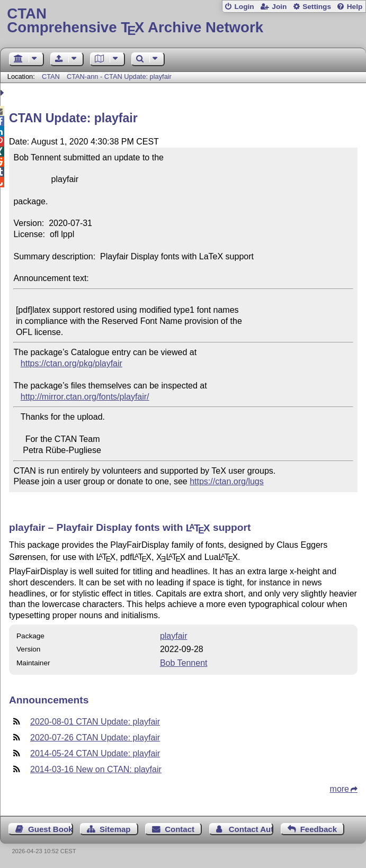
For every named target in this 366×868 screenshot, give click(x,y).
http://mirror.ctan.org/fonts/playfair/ (85, 397)
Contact (180, 829)
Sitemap (115, 829)
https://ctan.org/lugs (227, 481)
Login (244, 7)
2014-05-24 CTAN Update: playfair (95, 753)
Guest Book (50, 829)
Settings (317, 7)
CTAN (51, 76)
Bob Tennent (184, 663)
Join (279, 7)
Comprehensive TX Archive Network (183, 21)
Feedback (319, 829)
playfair (174, 636)
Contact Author (251, 829)
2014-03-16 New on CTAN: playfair (96, 769)
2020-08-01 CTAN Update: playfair (95, 722)
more (340, 789)
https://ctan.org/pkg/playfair (72, 363)
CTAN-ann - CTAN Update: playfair (119, 76)
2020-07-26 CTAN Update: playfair (95, 738)
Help (355, 7)
